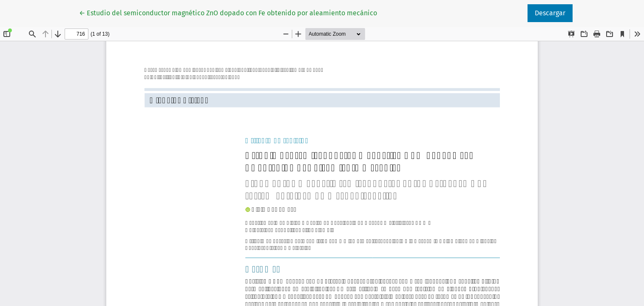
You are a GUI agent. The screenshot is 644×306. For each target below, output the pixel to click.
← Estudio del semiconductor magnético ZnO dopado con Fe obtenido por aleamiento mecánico (228, 12)
